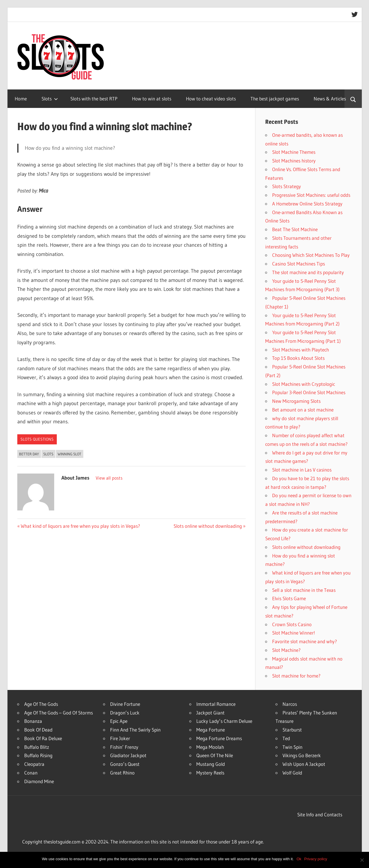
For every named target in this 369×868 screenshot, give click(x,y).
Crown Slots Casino (292, 624)
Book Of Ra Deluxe (43, 738)
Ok (299, 859)
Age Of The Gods (41, 704)
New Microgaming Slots (296, 401)
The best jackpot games (275, 99)
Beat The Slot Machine (295, 229)
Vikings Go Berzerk (302, 755)
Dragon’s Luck (125, 713)
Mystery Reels (210, 773)
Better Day (29, 454)
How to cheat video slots (211, 99)
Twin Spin (292, 747)
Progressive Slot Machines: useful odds (311, 195)
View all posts (109, 478)
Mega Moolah (210, 747)
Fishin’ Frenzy (124, 747)
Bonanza (33, 721)
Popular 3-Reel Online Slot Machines (309, 392)
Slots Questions (37, 439)
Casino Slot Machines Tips (299, 264)
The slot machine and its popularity (308, 272)
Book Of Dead (38, 730)
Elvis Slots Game (289, 598)
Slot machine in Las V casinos (302, 470)
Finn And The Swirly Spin (135, 730)
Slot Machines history (294, 161)
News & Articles (330, 99)
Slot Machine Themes (294, 152)
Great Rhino (122, 773)
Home (21, 99)
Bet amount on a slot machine (303, 410)
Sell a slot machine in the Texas (304, 590)
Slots (50, 99)
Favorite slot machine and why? (305, 641)
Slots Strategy (287, 186)
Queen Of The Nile (215, 755)
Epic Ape (119, 721)
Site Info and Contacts (320, 814)
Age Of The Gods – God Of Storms (59, 713)
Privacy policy (316, 859)
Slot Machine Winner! (294, 633)
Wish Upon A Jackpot (304, 764)
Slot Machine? (286, 650)
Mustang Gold (211, 764)
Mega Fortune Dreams (219, 738)
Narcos (290, 704)
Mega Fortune (211, 730)
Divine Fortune (125, 704)
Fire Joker (120, 738)
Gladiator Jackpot (128, 755)
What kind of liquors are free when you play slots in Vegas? (80, 526)
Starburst (292, 730)
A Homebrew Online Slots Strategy (307, 204)
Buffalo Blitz (37, 747)
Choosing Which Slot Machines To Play (311, 255)
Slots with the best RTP (94, 99)
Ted (286, 738)
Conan (31, 773)
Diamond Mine (39, 781)
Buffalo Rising (38, 755)
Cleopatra (34, 764)
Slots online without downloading (208, 526)
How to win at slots (152, 99)
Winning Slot (69, 454)
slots (48, 454)
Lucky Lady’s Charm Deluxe (224, 721)
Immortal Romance (216, 704)
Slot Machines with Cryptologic (304, 384)
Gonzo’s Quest (125, 764)
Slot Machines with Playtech (301, 350)
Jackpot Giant (210, 713)
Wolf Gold (292, 773)
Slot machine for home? (296, 676)
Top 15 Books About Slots (298, 358)
